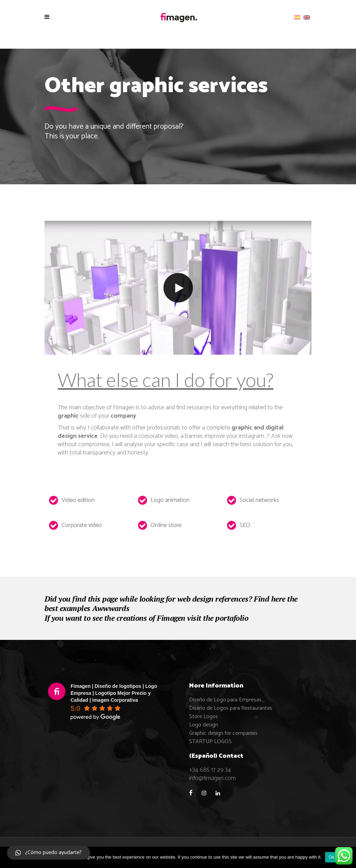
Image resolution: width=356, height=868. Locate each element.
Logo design (204, 725)
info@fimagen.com (212, 778)
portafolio (232, 618)
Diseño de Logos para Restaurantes (231, 708)
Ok (331, 857)
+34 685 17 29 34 (210, 770)
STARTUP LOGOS (211, 742)
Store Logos (204, 717)
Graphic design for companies (223, 733)
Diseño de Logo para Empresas (225, 700)
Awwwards (111, 608)
